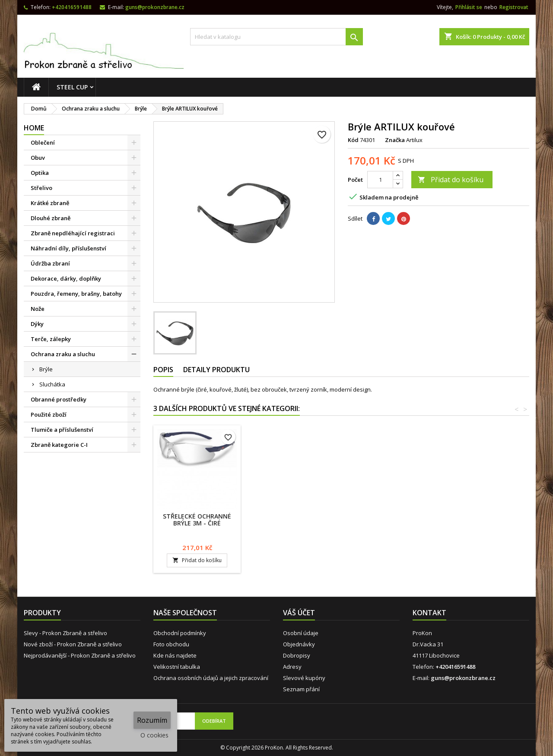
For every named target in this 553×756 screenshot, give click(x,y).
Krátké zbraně (50, 203)
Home (34, 128)
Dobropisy (297, 655)
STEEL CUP (72, 87)
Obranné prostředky (59, 399)
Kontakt (429, 613)
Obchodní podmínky (180, 633)
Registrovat (514, 7)
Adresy (292, 667)
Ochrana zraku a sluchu (63, 354)
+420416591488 (72, 7)
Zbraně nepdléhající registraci (73, 233)
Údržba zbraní (50, 263)
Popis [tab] (163, 370)
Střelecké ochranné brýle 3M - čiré (389, 520)
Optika (40, 173)
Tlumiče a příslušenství (62, 430)
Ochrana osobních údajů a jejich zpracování (211, 678)
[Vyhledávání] (276, 37)
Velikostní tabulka (177, 667)
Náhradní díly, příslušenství (68, 248)
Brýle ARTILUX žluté (293, 516)
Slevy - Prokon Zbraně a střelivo (65, 633)
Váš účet (299, 613)
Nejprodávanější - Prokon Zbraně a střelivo (80, 655)
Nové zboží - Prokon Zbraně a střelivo (73, 644)
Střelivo (41, 188)
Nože (38, 309)
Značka (395, 140)
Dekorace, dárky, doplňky (66, 278)
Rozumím (152, 720)
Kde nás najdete (175, 655)
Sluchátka (52, 384)
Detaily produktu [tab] (216, 370)
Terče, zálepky (51, 339)
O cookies (154, 735)
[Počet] (380, 180)
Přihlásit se (469, 7)
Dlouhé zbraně (51, 218)
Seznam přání (301, 689)
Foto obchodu (171, 644)
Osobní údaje (301, 633)
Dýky (37, 324)
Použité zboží (49, 414)
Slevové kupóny (304, 678)
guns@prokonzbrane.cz (155, 7)
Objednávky (299, 644)
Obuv (38, 158)
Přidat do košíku (451, 180)
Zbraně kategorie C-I (59, 445)
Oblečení (43, 142)
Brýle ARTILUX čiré (197, 516)
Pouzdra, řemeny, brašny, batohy (76, 294)
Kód (353, 140)
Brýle (46, 369)
